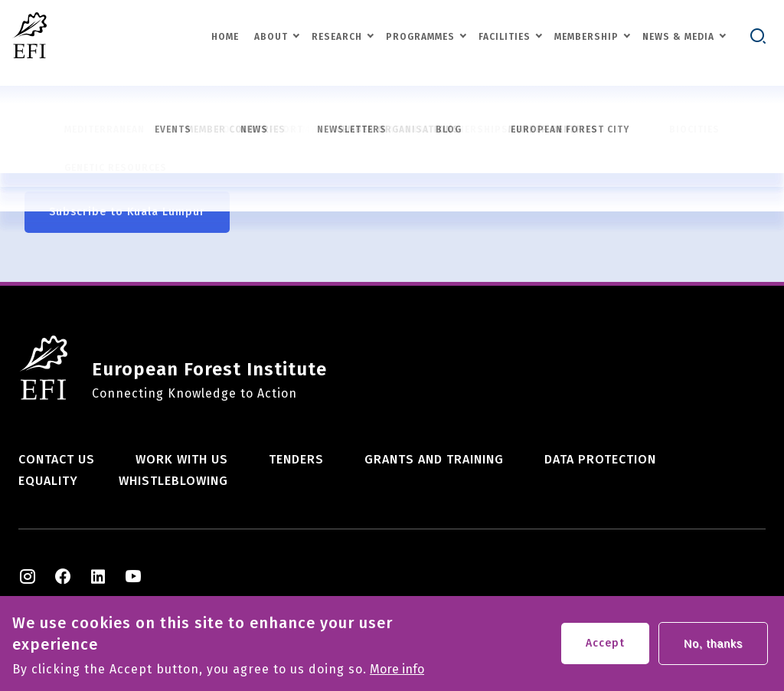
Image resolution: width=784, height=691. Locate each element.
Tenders (296, 459)
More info (397, 673)
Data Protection (600, 459)
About (271, 37)
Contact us (57, 459)
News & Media (678, 37)
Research (337, 37)
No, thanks (713, 647)
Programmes (420, 37)
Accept (605, 647)
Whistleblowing (173, 481)
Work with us (182, 459)
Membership (586, 37)
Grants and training (434, 459)
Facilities (505, 37)
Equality (48, 481)
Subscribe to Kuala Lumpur (127, 212)
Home (225, 37)
